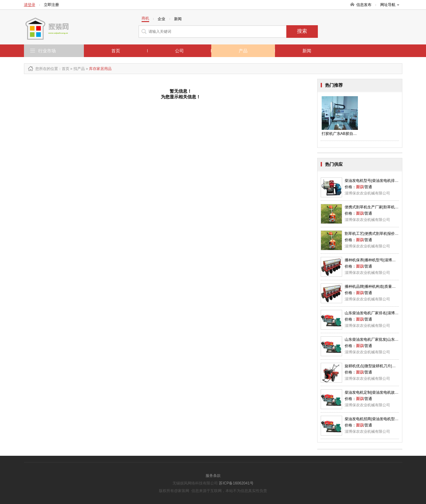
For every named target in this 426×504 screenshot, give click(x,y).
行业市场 (47, 51)
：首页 (64, 69)
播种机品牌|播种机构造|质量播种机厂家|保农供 (384, 287)
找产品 (79, 69)
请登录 (30, 5)
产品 (243, 51)
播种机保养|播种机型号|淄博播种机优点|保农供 (384, 260)
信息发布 (364, 5)
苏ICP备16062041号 (236, 483)
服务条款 (213, 476)
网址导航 (390, 5)
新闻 (307, 51)
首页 (116, 51)
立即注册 (51, 5)
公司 (179, 51)
